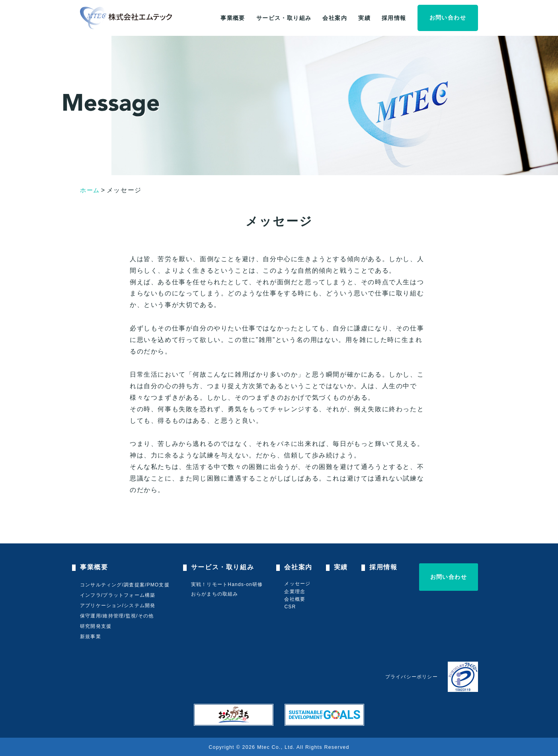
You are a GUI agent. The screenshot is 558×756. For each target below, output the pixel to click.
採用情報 (394, 18)
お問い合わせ (448, 18)
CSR (292, 607)
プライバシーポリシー (412, 677)
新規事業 (91, 637)
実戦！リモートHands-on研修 (228, 584)
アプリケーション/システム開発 (118, 606)
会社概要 (296, 599)
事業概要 (233, 18)
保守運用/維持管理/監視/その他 (117, 616)
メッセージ (299, 584)
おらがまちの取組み (216, 594)
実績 (364, 18)
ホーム (91, 190)
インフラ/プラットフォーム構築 (118, 595)
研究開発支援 (96, 626)
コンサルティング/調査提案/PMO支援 (125, 585)
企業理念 (296, 592)
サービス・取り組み (284, 18)
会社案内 (335, 18)
